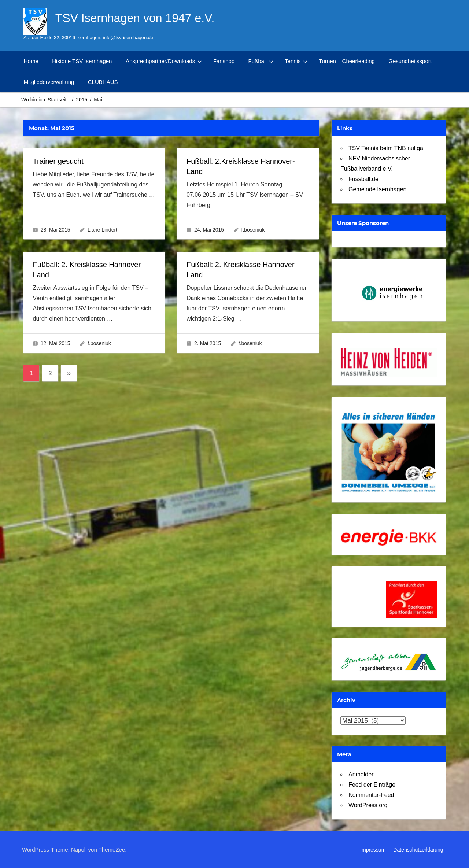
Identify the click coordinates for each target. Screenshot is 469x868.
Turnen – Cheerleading (347, 61)
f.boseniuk (253, 230)
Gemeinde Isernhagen (377, 189)
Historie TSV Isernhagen (82, 61)
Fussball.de (363, 179)
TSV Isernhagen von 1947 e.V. (135, 18)
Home (31, 61)
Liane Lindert (102, 230)
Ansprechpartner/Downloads (164, 61)
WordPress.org (368, 805)
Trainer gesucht (58, 161)
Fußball (261, 61)
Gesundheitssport (410, 61)
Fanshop (224, 61)
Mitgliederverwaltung (49, 82)
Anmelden (362, 774)
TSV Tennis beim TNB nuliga (386, 148)
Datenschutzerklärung (418, 850)
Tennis (296, 61)
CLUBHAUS (103, 82)
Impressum (373, 850)
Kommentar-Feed (371, 795)
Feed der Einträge (372, 785)
